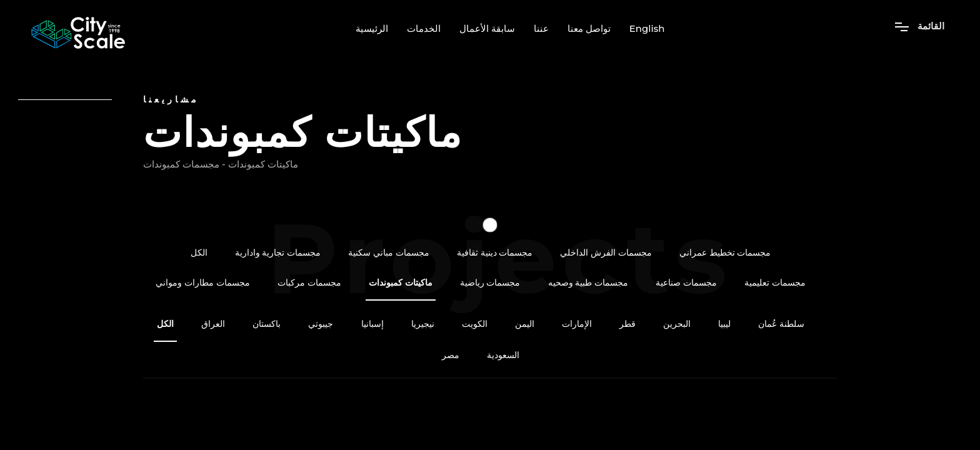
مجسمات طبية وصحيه (588, 283)
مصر (451, 355)
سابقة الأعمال (487, 29)
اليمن (525, 324)
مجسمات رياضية (490, 283)
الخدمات (424, 29)
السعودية (503, 355)
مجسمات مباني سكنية (389, 253)
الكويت (475, 324)
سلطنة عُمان (781, 324)
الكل (199, 253)
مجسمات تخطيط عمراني (725, 253)
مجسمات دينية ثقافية (495, 253)
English (647, 29)
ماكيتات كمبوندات (401, 283)
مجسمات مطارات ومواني (203, 283)
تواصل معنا (589, 29)
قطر (627, 324)
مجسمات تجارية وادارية (278, 253)
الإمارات (577, 324)
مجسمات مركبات (309, 283)
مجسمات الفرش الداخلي (606, 253)
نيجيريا (423, 324)
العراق (213, 324)
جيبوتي (321, 324)
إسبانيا (372, 324)
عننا (541, 29)
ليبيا (724, 324)
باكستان (267, 324)
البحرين (677, 324)
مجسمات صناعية (686, 283)
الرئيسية (372, 29)
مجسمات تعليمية (775, 283)
